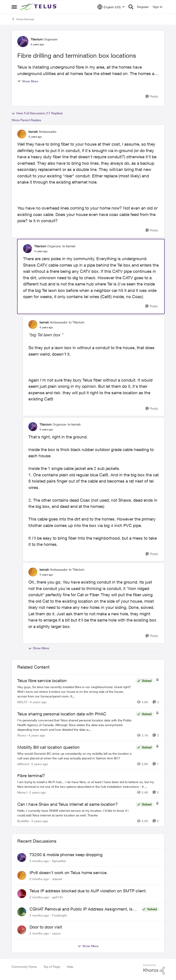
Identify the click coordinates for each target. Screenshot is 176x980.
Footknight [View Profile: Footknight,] (59, 915)
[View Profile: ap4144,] (22, 894)
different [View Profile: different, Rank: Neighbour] (23, 764)
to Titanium (77, 322)
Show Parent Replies (26, 120)
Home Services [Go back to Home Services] (23, 19)
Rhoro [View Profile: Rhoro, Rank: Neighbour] (22, 735)
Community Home (24, 967)
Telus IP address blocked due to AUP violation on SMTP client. (88, 891)
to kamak (69, 246)
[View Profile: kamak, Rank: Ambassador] (22, 134)
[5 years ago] (39, 764)
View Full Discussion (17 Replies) (37, 113)
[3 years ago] (39, 821)
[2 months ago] (39, 861)
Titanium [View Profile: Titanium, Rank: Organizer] (37, 39)
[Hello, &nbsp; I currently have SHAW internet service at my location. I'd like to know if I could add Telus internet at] (75, 813)
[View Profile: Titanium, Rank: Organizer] (23, 42)
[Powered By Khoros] (154, 969)
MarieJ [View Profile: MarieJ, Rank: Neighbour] (22, 792)
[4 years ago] (38, 702)
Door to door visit (46, 927)
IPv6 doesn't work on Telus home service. (69, 873)
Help (70, 967)
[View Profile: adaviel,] (22, 875)
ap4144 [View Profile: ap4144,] (57, 897)
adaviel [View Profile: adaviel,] (57, 879)
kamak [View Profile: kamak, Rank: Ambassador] (33, 132)
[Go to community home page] (39, 7)
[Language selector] (111, 7)
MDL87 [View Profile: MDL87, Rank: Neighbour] (22, 702)
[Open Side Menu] (14, 7)
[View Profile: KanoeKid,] (22, 857)
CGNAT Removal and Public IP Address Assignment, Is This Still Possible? (81, 909)
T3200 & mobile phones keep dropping (66, 855)
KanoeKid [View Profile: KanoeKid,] (59, 861)
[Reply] (152, 96)
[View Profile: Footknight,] (22, 912)
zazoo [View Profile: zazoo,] (56, 933)
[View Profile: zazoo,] (22, 930)
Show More (28, 81)
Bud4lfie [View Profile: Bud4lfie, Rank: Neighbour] (23, 821)
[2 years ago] (37, 792)
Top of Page (52, 967)
